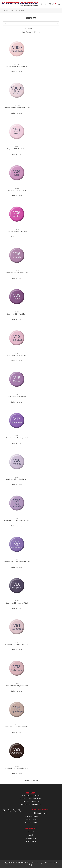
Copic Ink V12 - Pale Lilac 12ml (17, 355)
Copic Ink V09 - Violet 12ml (17, 314)
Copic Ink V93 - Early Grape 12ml (17, 686)
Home (6, 10)
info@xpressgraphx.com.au (31, 804)
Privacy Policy (31, 819)
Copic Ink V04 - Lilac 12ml (17, 190)
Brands (31, 835)
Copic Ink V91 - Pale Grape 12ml (17, 644)
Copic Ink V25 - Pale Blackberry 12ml (17, 562)
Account (45, 4)
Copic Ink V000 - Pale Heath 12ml (17, 66)
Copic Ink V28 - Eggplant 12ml (17, 603)
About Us (31, 832)
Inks (17, 10)
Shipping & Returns (40, 813)
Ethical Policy (31, 841)
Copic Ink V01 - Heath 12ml (17, 149)
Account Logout (31, 822)
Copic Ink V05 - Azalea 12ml (17, 231)
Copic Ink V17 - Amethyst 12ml (17, 438)
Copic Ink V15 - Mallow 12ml (17, 397)
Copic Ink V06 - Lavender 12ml (17, 273)
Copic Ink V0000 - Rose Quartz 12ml (17, 108)
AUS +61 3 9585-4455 (31, 802)
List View (36, 32)
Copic (12, 10)
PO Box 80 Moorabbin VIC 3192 (31, 799)
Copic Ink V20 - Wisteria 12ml (17, 479)
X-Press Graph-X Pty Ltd (31, 796)
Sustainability (31, 838)
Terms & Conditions (31, 816)
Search (41, 4)
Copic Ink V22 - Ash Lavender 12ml (17, 520)
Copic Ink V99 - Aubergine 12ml (17, 768)
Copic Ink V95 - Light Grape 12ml (17, 727)
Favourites (50, 4)
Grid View (26, 32)
